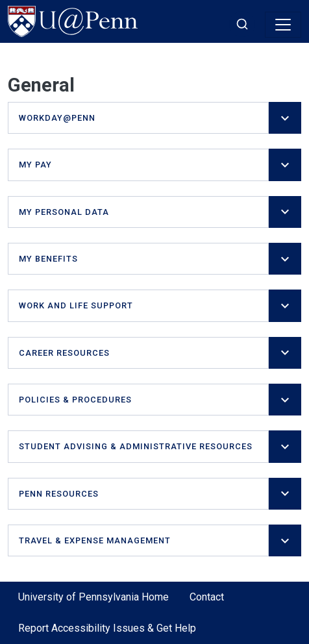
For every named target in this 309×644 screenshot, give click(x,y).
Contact (207, 597)
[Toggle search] (242, 24)
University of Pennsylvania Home (93, 597)
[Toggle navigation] (283, 25)
